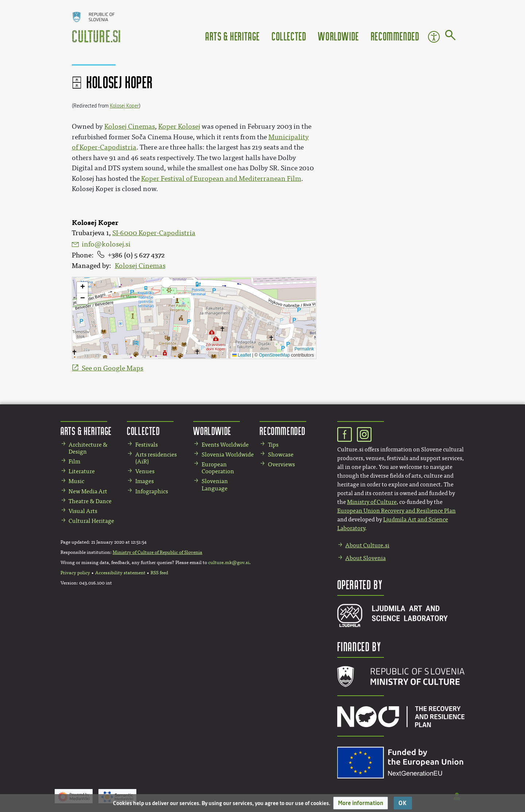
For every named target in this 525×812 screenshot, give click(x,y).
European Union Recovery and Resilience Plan (396, 511)
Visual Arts (83, 511)
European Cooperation (218, 468)
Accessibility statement (120, 573)
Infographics (152, 491)
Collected (289, 36)
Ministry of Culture (372, 502)
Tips (273, 445)
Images (145, 481)
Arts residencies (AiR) (156, 458)
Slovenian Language (215, 485)
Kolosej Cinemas (140, 266)
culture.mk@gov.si (229, 563)
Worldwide (338, 36)
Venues (145, 471)
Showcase (281, 454)
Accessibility (434, 37)
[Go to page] (450, 36)
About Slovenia (365, 558)
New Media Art (88, 491)
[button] (361, 803)
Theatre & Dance (90, 501)
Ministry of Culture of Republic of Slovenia (157, 552)
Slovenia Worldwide (228, 454)
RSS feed (159, 573)
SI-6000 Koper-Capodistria (154, 233)
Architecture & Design (88, 448)
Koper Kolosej (179, 127)
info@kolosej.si (106, 244)
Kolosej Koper (124, 106)
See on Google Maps (112, 368)
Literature (82, 471)
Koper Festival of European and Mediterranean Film (221, 179)
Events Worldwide (225, 445)
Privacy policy (75, 573)
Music (76, 481)
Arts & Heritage (233, 36)
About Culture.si (367, 545)
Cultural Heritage (91, 521)
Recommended (395, 36)
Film (74, 461)
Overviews (281, 464)
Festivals (147, 445)
